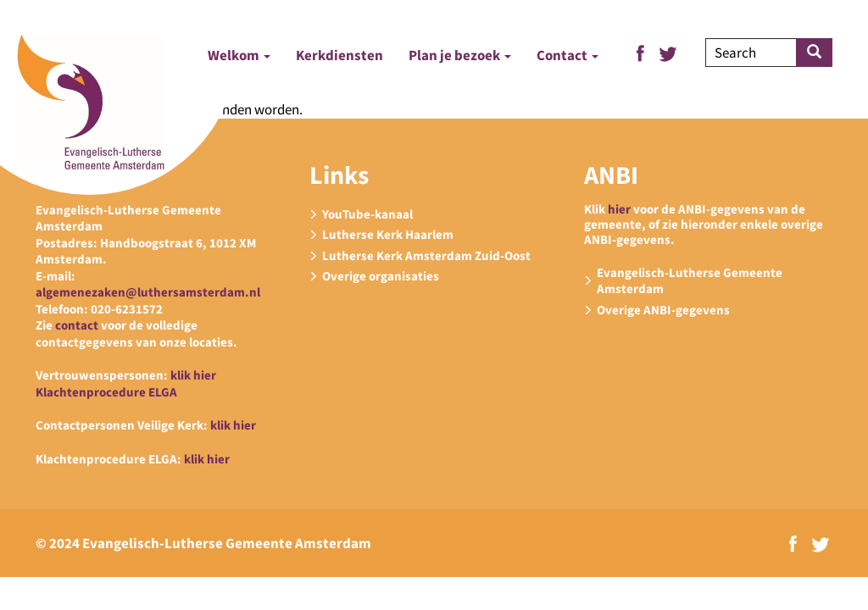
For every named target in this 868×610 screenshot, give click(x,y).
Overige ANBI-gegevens (663, 310)
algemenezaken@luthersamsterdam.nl (148, 292)
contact (77, 325)
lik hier (197, 375)
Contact (568, 55)
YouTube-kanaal (367, 214)
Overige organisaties (381, 276)
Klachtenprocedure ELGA (106, 392)
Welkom (239, 55)
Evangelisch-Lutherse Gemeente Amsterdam (690, 281)
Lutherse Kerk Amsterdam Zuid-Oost (426, 255)
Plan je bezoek (460, 55)
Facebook (640, 53)
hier (619, 209)
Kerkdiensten (339, 55)
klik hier (233, 425)
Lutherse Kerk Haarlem (388, 234)
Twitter (668, 54)
